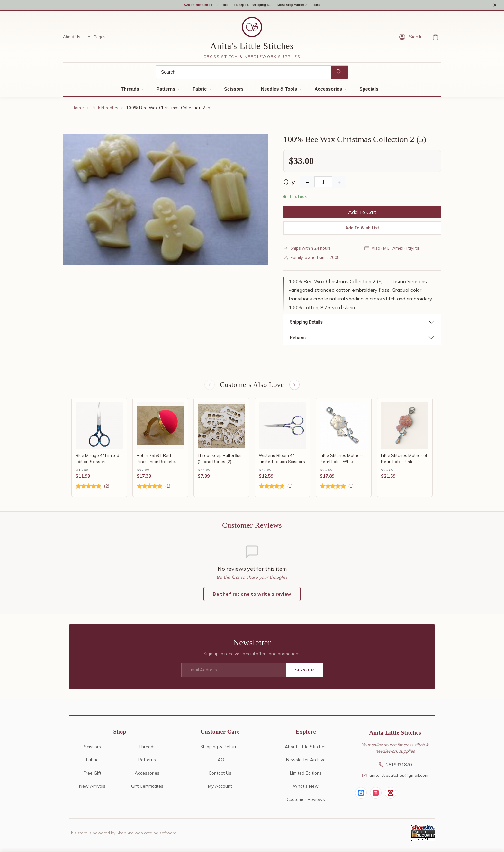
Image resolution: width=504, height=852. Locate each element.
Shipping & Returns (220, 748)
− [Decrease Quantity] (307, 183)
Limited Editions (306, 775)
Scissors (234, 90)
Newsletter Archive (306, 762)
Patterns (166, 90)
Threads (130, 90)
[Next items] (295, 386)
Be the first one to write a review (252, 596)
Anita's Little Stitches (252, 47)
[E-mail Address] (234, 672)
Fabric (200, 90)
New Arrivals (92, 788)
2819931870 (395, 766)
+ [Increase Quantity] (339, 183)
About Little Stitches (306, 748)
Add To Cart (362, 213)
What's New (306, 788)
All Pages (97, 38)
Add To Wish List (362, 229)
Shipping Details (306, 323)
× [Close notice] (495, 5)
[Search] (243, 73)
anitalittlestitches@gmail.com (395, 777)
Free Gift (92, 775)
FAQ (220, 762)
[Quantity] (323, 183)
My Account (220, 788)
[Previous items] (209, 386)
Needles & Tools (279, 90)
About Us (72, 38)
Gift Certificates (147, 788)
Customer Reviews (306, 801)
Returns (298, 339)
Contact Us (220, 775)
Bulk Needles (105, 109)
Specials (369, 90)
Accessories (328, 90)
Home (78, 109)
